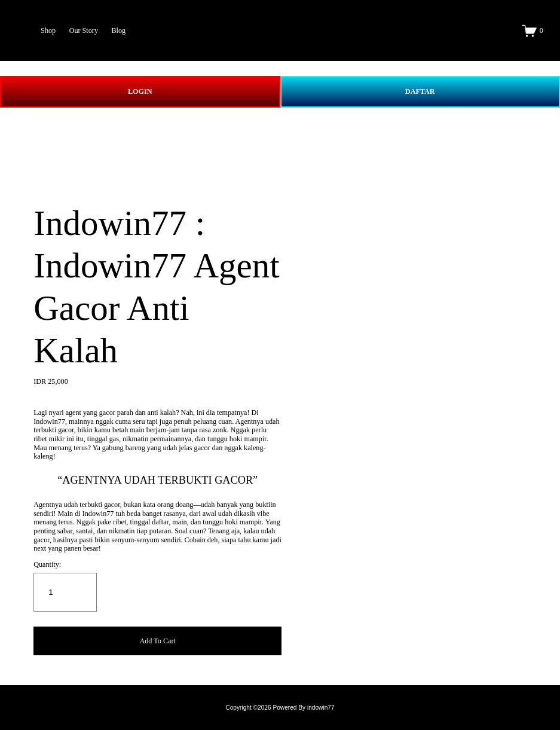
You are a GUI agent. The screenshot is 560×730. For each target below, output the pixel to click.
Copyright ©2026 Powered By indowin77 (280, 708)
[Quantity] (65, 592)
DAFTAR (420, 91)
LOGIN (140, 91)
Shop (48, 30)
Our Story (84, 30)
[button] (157, 641)
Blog (118, 30)
